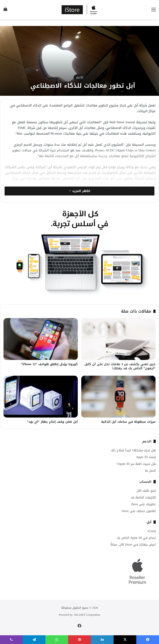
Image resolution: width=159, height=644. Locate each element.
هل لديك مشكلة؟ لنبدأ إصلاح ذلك (133, 450)
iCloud (152, 531)
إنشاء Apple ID (146, 457)
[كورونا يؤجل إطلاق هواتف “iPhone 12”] (41, 339)
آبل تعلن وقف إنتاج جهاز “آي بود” (52, 422)
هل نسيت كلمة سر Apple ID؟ (136, 464)
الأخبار (80, 77)
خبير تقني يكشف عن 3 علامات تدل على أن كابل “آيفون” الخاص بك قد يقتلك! (120, 366)
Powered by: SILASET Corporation (80, 615)
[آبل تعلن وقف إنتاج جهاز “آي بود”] (41, 397)
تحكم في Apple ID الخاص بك (136, 538)
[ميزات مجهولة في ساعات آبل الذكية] (118, 397)
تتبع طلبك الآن (146, 491)
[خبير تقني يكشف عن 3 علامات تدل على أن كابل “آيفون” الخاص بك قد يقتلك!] (118, 339)
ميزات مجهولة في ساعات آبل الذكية (128, 422)
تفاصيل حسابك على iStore (139, 511)
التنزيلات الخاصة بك (143, 498)
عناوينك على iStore (143, 504)
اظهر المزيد (80, 191)
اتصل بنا (150, 471)
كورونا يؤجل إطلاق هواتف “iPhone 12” (49, 364)
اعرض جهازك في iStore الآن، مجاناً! (133, 545)
